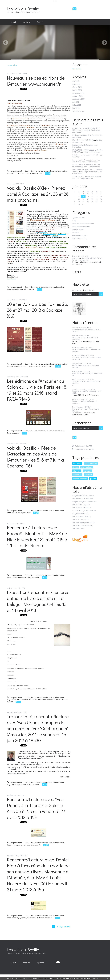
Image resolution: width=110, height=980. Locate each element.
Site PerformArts (79, 528)
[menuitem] (13, 22)
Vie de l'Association (80, 239)
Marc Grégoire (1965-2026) (83, 140)
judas (14, 785)
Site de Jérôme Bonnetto (82, 508)
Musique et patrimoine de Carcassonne (87, 173)
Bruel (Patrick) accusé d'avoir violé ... (86, 155)
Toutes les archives (79, 111)
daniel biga (16, 918)
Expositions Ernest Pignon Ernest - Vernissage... (87, 259)
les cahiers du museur (38, 700)
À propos (40, 22)
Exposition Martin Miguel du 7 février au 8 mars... (87, 358)
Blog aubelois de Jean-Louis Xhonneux (86, 161)
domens (50, 700)
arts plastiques (87, 467)
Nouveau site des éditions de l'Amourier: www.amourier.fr (36, 81)
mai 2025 (76, 81)
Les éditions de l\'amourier (83, 499)
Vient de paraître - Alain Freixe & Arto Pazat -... (87, 382)
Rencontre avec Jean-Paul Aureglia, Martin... (86, 410)
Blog (74, 221)
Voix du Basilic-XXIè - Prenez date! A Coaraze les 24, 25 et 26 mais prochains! (38, 194)
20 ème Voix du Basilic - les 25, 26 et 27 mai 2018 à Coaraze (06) (37, 310)
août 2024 (76, 102)
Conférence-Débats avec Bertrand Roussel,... (85, 366)
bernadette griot (36, 173)
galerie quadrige (91, 463)
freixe (76, 467)
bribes (29, 577)
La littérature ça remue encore (84, 511)
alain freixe (16, 700)
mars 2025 (76, 84)
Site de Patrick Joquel (80, 520)
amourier (25, 173)
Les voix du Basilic (23, 9)
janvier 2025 (77, 90)
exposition (77, 475)
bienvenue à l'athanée (36, 918)
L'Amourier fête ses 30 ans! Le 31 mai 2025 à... (87, 331)
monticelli (88, 475)
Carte (77, 272)
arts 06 (38, 845)
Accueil (13, 22)
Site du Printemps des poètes (84, 522)
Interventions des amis (43, 287)
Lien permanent (14, 171)
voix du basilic (29, 289)
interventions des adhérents (45, 171)
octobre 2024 (77, 96)
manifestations (59, 287)
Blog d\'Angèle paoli (80, 513)
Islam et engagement (92, 152)
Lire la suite (77, 69)
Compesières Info (86, 179)
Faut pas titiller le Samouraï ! (83, 145)
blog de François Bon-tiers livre (84, 502)
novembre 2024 (78, 93)
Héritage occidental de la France (85, 135)
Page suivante (65, 927)
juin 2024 (76, 108)
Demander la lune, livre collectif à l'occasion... (85, 339)
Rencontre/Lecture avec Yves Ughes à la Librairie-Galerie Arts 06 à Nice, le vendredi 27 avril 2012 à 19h (36, 808)
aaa (21, 289)
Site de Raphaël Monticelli (82, 525)
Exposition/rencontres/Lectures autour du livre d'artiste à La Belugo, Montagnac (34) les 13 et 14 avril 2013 (38, 601)
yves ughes (27, 785)
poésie (19, 785)
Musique (76, 233)
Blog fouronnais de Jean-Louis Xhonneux (86, 166)
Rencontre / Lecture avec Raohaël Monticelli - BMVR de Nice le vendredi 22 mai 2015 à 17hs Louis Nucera (37, 536)
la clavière (58, 700)
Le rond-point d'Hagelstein (83, 160)
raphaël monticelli (19, 577)
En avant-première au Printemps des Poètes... (86, 350)
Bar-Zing (76, 157)
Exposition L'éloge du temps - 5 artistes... (84, 402)
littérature (77, 471)
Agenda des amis (79, 218)
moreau (75, 258)
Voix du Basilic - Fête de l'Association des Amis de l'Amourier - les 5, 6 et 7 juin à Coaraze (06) (35, 457)
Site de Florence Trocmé (82, 517)
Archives (26, 22)
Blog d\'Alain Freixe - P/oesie (83, 496)
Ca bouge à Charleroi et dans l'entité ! (86, 131)
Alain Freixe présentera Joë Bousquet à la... (87, 374)
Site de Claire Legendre (81, 505)
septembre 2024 (79, 99)
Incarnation (77, 147)
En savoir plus (94, 978)
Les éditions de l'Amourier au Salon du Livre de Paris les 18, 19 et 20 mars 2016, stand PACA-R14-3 (37, 390)
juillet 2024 (77, 105)
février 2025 (77, 87)
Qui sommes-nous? (80, 236)
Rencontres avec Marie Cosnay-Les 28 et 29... (87, 392)
